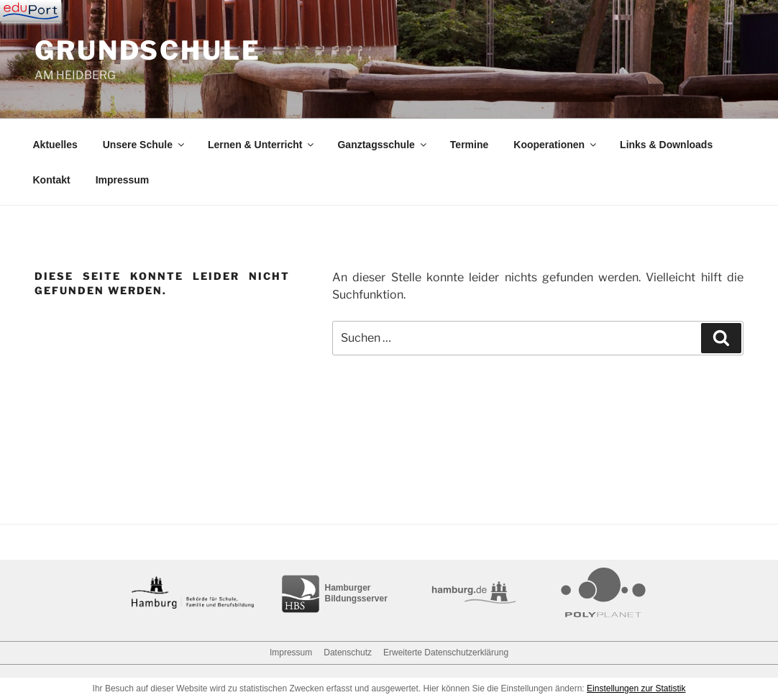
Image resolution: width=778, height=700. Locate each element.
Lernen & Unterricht (262, 145)
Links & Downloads (666, 145)
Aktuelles (55, 145)
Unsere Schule (145, 145)
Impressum (123, 180)
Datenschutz (348, 653)
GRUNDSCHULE (148, 50)
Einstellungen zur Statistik (636, 688)
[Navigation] (31, 11)
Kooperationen (556, 145)
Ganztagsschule (383, 145)
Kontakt (52, 180)
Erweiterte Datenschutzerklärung (446, 653)
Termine (469, 145)
